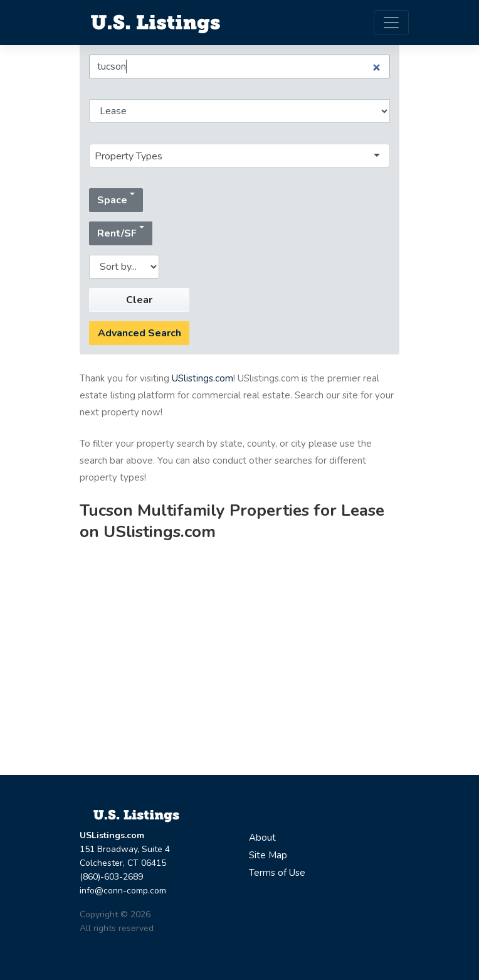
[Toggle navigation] (391, 23)
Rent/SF (117, 233)
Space (112, 200)
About (262, 838)
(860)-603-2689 (111, 877)
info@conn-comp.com (123, 891)
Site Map (268, 855)
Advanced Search (139, 333)
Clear (139, 300)
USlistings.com (203, 378)
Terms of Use (277, 873)
